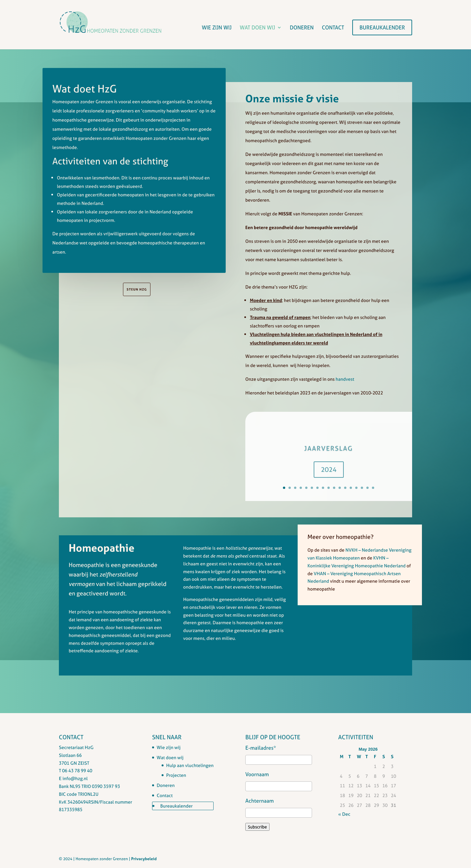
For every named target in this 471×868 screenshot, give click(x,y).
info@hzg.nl (75, 778)
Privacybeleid (144, 859)
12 (345, 488)
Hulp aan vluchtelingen (190, 765)
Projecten (176, 775)
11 (340, 488)
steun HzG (137, 289)
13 (351, 488)
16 (367, 488)
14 (356, 488)
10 (334, 488)
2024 (329, 474)
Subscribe (257, 827)
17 (373, 488)
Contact (333, 28)
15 (362, 488)
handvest (345, 379)
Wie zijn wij (217, 28)
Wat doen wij (257, 28)
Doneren (302, 28)
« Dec (344, 814)
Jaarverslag (329, 453)
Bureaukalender (382, 27)
